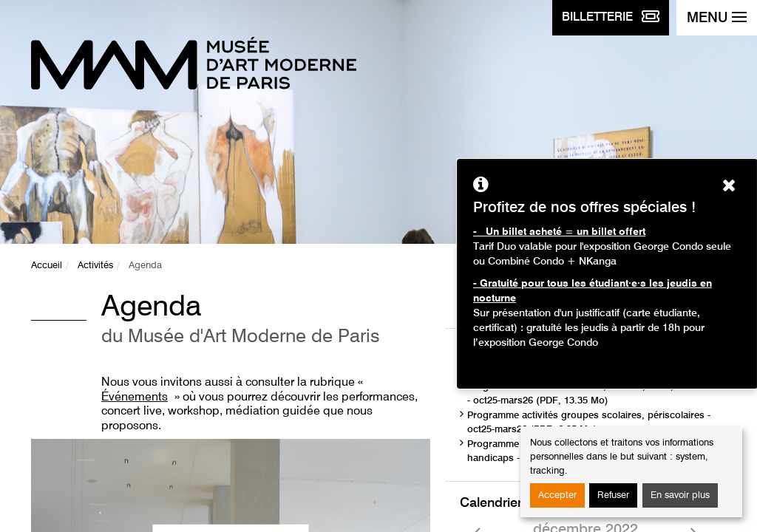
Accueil (47, 266)
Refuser (613, 495)
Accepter (557, 495)
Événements (135, 398)
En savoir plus (680, 495)
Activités (95, 266)
